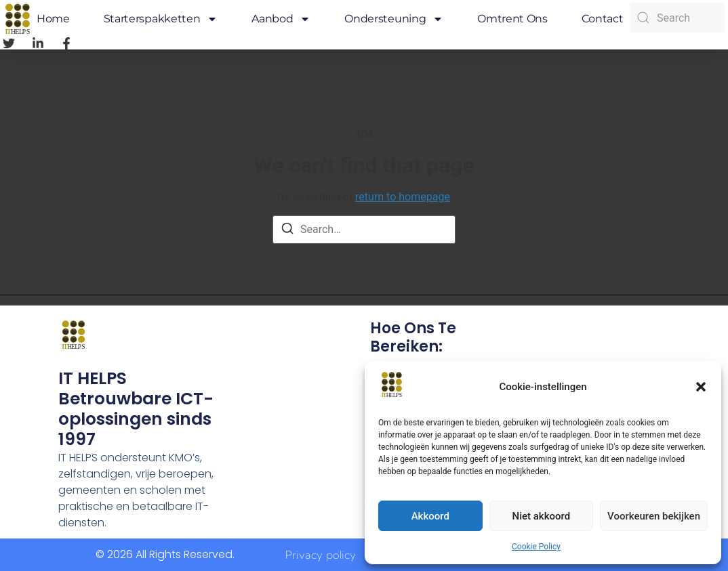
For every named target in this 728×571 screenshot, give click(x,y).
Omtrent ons (512, 19)
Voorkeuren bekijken (654, 516)
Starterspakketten (161, 19)
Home (53, 19)
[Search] (287, 231)
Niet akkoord (542, 516)
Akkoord (430, 516)
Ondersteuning (394, 19)
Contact (603, 19)
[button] (701, 387)
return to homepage (403, 197)
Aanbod (281, 19)
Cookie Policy (536, 547)
